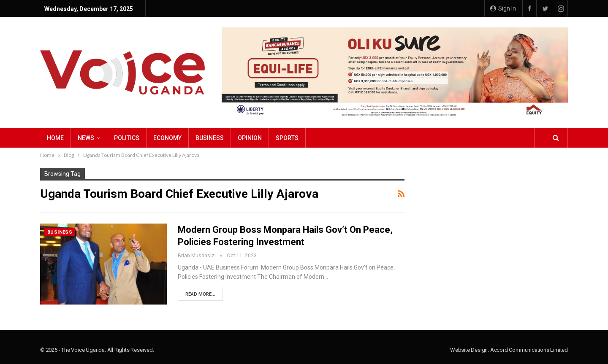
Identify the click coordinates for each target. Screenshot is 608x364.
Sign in (503, 8)
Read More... (200, 294)
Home (55, 138)
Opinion (250, 138)
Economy (167, 138)
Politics (127, 138)
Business (210, 138)
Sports (287, 138)
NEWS (86, 138)
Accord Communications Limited (529, 350)
